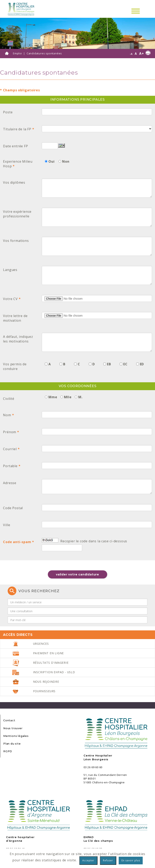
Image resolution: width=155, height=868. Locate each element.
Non (66, 161)
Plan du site (12, 744)
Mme (53, 397)
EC (125, 364)
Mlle (68, 397)
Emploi (17, 53)
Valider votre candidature (77, 574)
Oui (51, 161)
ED (142, 364)
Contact (9, 720)
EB (109, 364)
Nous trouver (13, 728)
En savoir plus (131, 860)
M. (80, 397)
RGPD (8, 751)
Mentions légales (16, 736)
